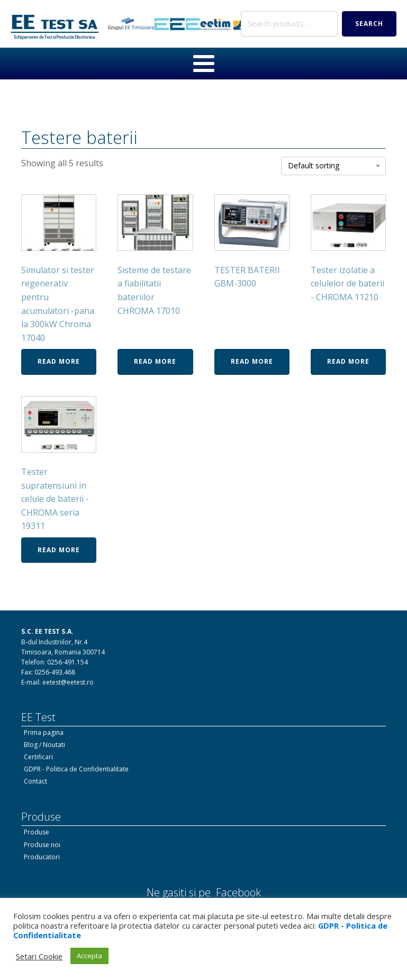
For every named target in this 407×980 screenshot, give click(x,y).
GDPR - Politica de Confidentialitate (76, 769)
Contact (35, 781)
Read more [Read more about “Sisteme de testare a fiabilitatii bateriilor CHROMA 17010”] (155, 361)
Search (369, 24)
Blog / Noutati (44, 745)
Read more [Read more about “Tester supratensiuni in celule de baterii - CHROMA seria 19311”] (59, 550)
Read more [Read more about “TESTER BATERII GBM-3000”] (252, 361)
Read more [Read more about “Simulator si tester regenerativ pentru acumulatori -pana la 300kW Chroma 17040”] (59, 361)
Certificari (38, 757)
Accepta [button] (89, 956)
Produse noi (42, 845)
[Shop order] (333, 166)
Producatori (42, 857)
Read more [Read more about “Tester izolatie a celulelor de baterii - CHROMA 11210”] (348, 361)
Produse (37, 832)
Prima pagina (44, 732)
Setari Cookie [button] (39, 956)
